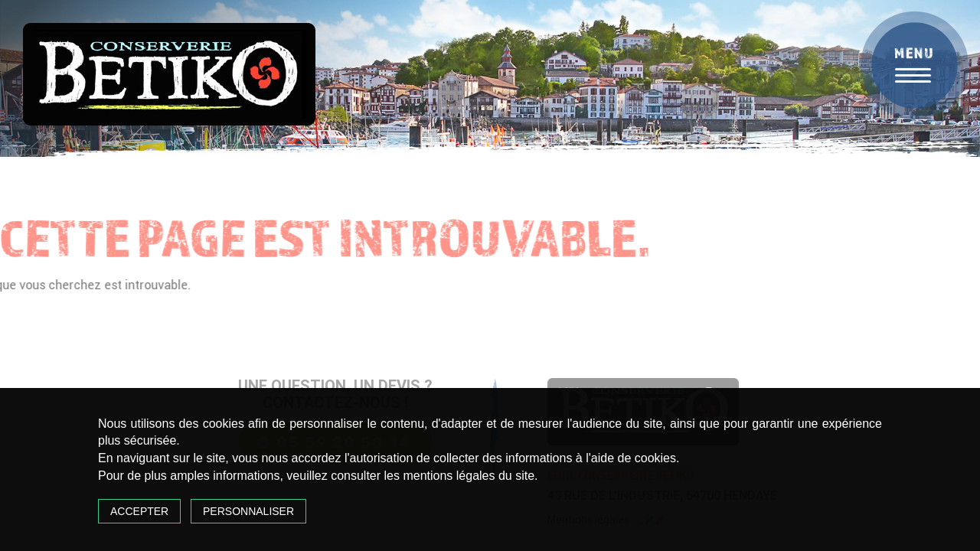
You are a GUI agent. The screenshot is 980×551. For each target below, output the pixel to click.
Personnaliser (248, 511)
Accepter (139, 511)
